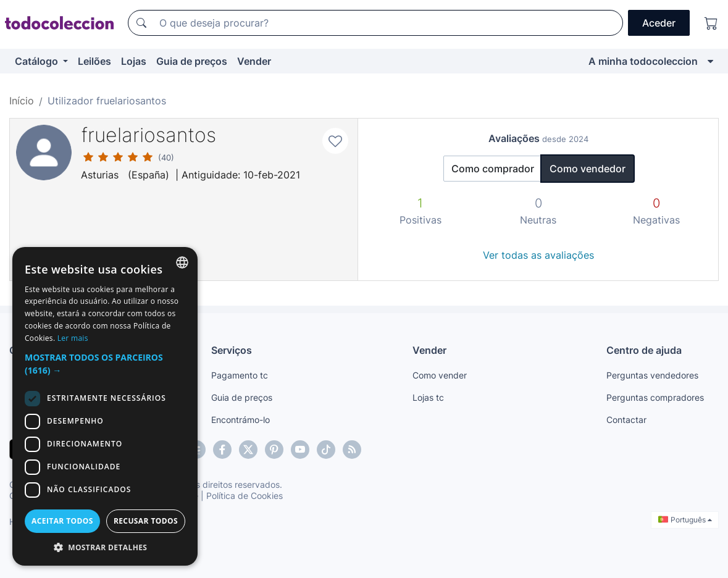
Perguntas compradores (655, 397)
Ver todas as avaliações (538, 255)
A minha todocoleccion (643, 61)
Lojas (134, 61)
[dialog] (105, 406)
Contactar (626, 420)
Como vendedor (588, 169)
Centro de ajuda (644, 350)
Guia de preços (192, 61)
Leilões (94, 61)
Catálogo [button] (38, 61)
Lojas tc (428, 397)
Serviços (232, 350)
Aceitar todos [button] (62, 521)
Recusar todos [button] (146, 521)
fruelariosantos (149, 135)
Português (685, 520)
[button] (105, 364)
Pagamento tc (240, 375)
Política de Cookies (245, 496)
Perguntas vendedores (652, 375)
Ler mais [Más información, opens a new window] (73, 338)
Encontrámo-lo (241, 420)
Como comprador (493, 169)
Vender (254, 61)
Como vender (440, 375)
